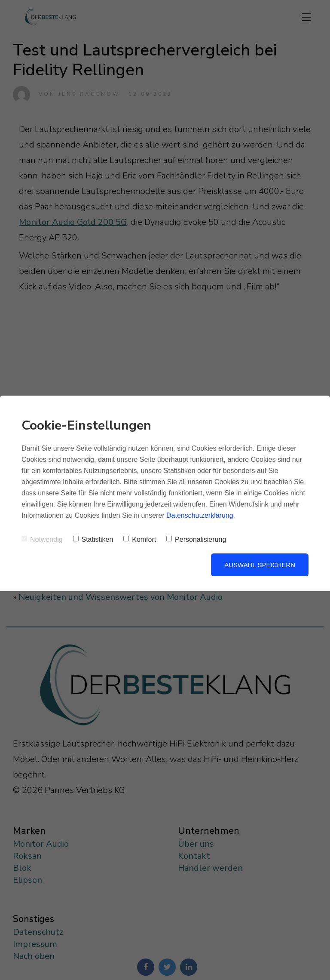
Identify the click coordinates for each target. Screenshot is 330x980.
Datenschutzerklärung (200, 515)
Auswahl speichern (260, 565)
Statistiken (93, 539)
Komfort (140, 539)
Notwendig (42, 539)
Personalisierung (196, 539)
